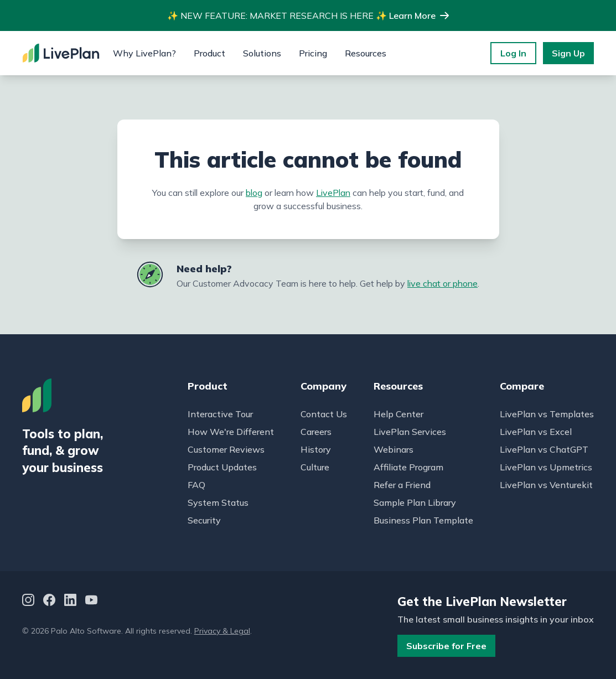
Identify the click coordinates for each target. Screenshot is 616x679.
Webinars (394, 449)
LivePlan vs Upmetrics (546, 467)
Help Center (398, 414)
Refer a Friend (402, 485)
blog (254, 193)
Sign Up (568, 53)
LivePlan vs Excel (536, 432)
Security (204, 520)
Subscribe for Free (446, 646)
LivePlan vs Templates (547, 414)
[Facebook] (49, 602)
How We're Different (231, 432)
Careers (316, 432)
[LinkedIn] (70, 602)
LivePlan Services (410, 432)
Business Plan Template (423, 520)
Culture (315, 467)
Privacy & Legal (222, 631)
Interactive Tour (220, 414)
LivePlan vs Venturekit (546, 485)
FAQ (196, 485)
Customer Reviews (226, 449)
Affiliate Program (408, 467)
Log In (513, 53)
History (316, 449)
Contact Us (324, 414)
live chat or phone (442, 283)
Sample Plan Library (415, 502)
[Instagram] (28, 602)
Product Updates (222, 467)
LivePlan (333, 193)
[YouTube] (91, 602)
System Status (218, 502)
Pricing (313, 53)
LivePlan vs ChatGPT (544, 449)
